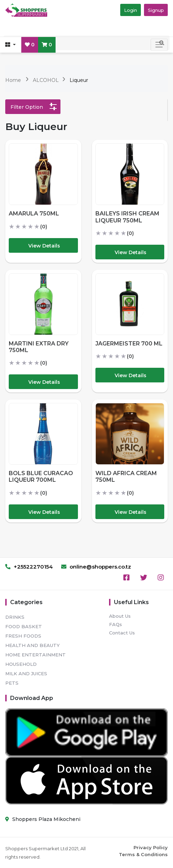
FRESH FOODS (23, 636)
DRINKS (15, 617)
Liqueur (79, 80)
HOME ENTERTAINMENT (35, 655)
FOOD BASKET (24, 626)
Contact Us (122, 633)
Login (131, 10)
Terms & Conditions (143, 854)
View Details (44, 246)
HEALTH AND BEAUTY (33, 645)
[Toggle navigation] (159, 45)
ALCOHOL (46, 80)
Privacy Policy (151, 847)
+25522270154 (29, 567)
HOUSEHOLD (21, 664)
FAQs (116, 624)
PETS (12, 683)
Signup (156, 10)
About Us (120, 616)
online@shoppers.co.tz (96, 567)
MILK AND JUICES (26, 673)
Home (13, 80)
